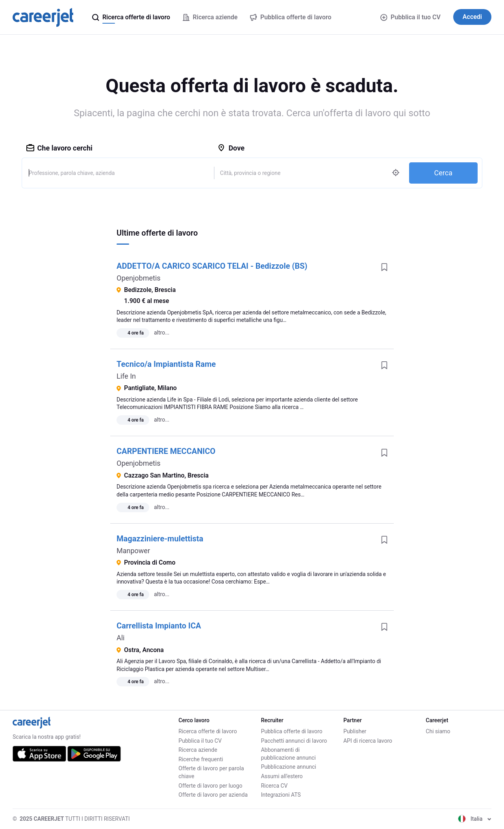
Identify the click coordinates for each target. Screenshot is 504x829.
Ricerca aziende (198, 750)
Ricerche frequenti (201, 759)
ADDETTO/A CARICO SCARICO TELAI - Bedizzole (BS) (212, 266)
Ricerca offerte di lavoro (208, 731)
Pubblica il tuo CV (410, 17)
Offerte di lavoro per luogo (210, 786)
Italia (475, 819)
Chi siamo (438, 731)
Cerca (443, 173)
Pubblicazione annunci (289, 767)
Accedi (472, 17)
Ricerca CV (274, 786)
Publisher (355, 731)
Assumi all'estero (282, 776)
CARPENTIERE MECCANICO (166, 451)
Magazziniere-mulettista (160, 539)
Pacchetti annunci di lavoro (294, 741)
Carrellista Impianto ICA (159, 626)
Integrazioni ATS (281, 795)
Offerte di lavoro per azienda (213, 795)
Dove (231, 148)
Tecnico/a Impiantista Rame (166, 364)
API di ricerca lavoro (368, 741)
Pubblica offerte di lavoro (292, 731)
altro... (162, 333)
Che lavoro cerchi (59, 148)
